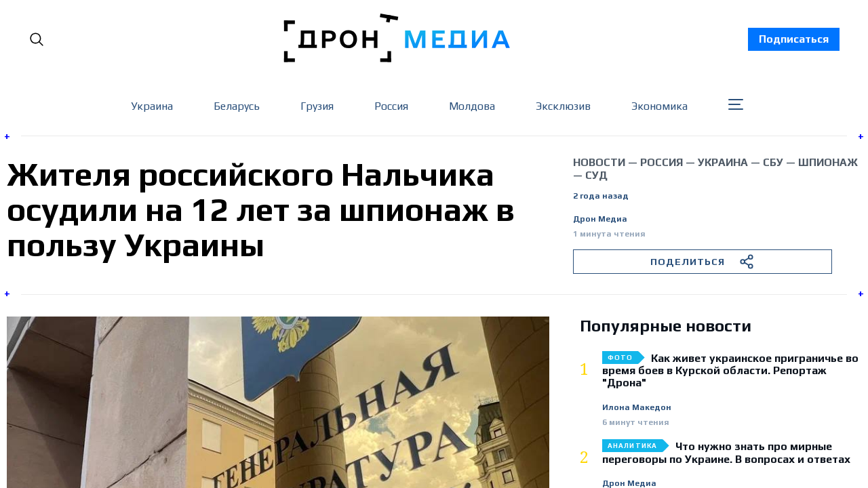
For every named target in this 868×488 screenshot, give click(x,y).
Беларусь (237, 106)
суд (596, 175)
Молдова (472, 106)
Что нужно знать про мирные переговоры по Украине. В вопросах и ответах (726, 453)
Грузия (317, 106)
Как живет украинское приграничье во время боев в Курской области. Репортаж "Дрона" (730, 371)
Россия (391, 106)
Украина (152, 106)
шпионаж (828, 162)
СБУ (773, 162)
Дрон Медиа (600, 219)
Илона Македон (637, 408)
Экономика (659, 106)
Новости (599, 162)
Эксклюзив (563, 106)
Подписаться (794, 39)
